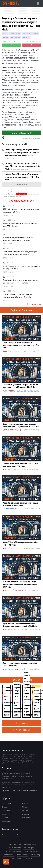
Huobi (19, 760)
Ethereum (9, 755)
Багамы (27, 34)
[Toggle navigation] (38, 3)
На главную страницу (22, 730)
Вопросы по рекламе (9, 835)
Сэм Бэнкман (9, 509)
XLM (17, 758)
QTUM (24, 762)
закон (6, 37)
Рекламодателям (15, 848)
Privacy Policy (35, 855)
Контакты (28, 858)
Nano (3, 764)
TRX (3, 756)
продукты (25, 509)
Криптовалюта (7, 803)
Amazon (27, 37)
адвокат (40, 430)
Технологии (6, 810)
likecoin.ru (11, 206)
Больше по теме (34, 304)
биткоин (34, 351)
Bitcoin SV (8, 760)
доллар (32, 590)
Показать (6, 787)
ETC (14, 758)
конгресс (40, 548)
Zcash (6, 756)
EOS (20, 755)
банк (37, 669)
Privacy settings (17, 858)
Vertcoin (27, 758)
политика (34, 629)
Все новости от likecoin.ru (31, 138)
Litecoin (15, 755)
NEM (7, 758)
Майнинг (26, 807)
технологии (21, 390)
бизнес (12, 548)
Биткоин (25, 803)
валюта (26, 351)
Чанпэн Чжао (9, 669)
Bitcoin (4, 755)
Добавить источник (14, 844)
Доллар (4, 807)
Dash (3, 758)
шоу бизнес (29, 548)
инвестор (34, 509)
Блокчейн (26, 814)
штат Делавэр (16, 34)
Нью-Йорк (13, 590)
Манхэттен (23, 590)
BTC (38, 469)
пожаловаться (21, 194)
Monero (33, 755)
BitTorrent (29, 762)
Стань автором (29, 848)
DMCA (6, 862)
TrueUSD (11, 762)
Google (36, 34)
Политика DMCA (9, 855)
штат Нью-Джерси (16, 430)
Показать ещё (22, 185)
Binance (20, 548)
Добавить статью (30, 844)
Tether (31, 756)
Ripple (23, 755)
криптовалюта (15, 351)
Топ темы (5, 818)
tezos (24, 760)
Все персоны (27, 818)
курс (24, 469)
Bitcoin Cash (24, 756)
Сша (5, 34)
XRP (19, 756)
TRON (28, 755)
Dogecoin (5, 762)
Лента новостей (21, 723)
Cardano (14, 760)
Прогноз (25, 810)
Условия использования (13, 851)
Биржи (4, 814)
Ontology (29, 760)
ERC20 (11, 758)
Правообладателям (31, 851)
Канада (12, 390)
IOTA (10, 756)
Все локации (6, 821)
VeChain (22, 758)
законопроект (33, 390)
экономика (16, 37)
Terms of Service (23, 855)
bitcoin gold (18, 762)
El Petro (15, 756)
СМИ (33, 430)
